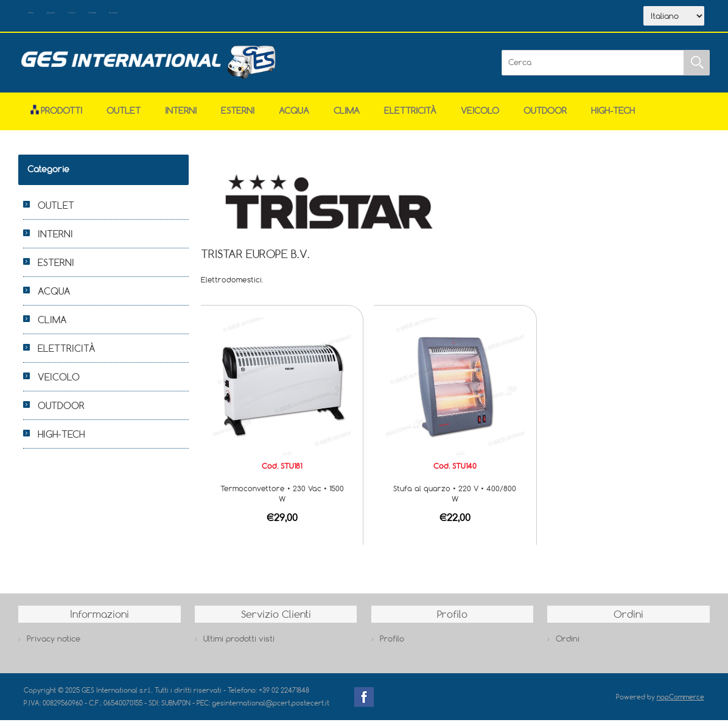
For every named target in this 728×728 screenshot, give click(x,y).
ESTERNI (238, 118)
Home (53, 17)
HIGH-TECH (613, 118)
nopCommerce (681, 705)
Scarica (164, 17)
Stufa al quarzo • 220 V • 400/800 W (455, 501)
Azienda (107, 17)
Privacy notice (54, 646)
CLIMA (347, 118)
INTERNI (181, 118)
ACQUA (294, 118)
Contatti (221, 17)
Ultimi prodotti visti (239, 646)
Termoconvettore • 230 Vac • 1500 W (282, 501)
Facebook (364, 705)
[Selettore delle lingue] (674, 20)
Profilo (392, 646)
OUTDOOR (545, 118)
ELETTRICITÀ (410, 118)
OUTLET (124, 118)
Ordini (568, 646)
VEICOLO (480, 118)
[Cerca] (593, 71)
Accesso (276, 17)
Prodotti (56, 118)
